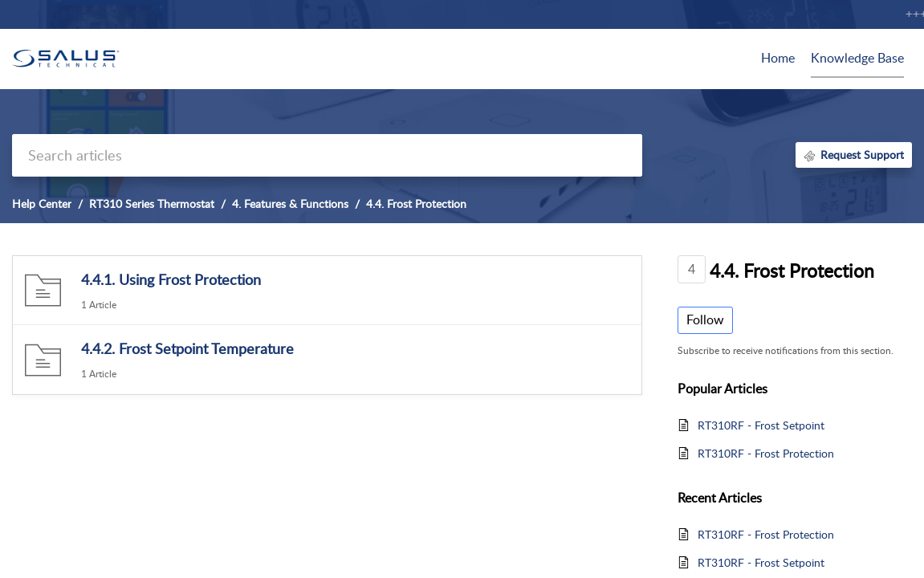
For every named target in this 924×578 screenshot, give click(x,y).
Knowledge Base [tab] (857, 58)
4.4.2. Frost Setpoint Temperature (187, 348)
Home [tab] (778, 58)
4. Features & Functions (290, 204)
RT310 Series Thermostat (152, 204)
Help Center (42, 204)
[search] (327, 155)
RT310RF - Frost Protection (766, 453)
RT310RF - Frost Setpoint (761, 425)
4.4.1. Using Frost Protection (171, 279)
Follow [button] (705, 320)
